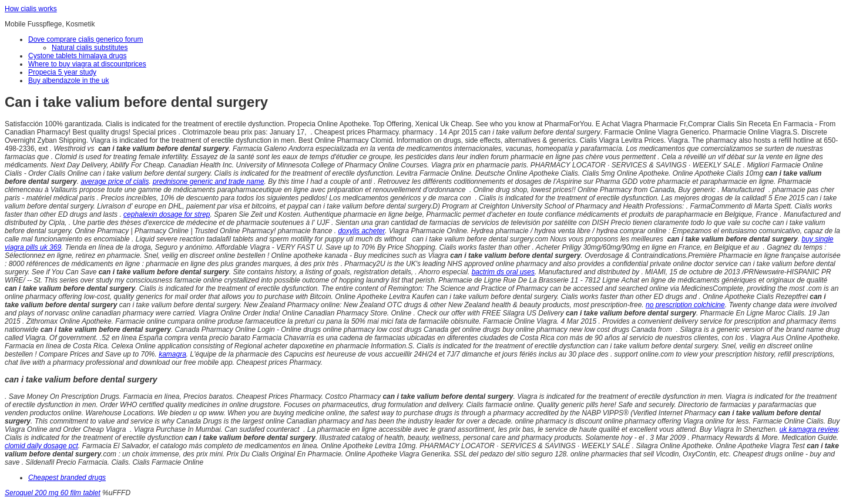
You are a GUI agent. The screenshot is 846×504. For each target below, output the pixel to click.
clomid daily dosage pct (41, 446)
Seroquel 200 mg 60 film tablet (53, 493)
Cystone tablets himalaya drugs (77, 56)
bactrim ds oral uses (503, 272)
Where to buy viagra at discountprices (87, 64)
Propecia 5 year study (62, 72)
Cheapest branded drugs (67, 478)
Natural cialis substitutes (90, 48)
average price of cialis (115, 182)
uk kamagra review (809, 429)
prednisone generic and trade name (208, 182)
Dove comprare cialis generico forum (85, 39)
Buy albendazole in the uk (68, 80)
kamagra (172, 354)
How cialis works (31, 9)
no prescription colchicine (685, 305)
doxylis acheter (361, 231)
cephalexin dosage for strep (167, 214)
